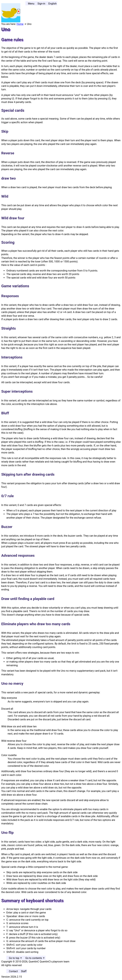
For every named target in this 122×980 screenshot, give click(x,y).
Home (20, 24)
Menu (31, 4)
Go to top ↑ (16, 958)
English (52, 4)
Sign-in (41, 4)
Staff (24, 971)
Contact (13, 971)
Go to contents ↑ (35, 958)
